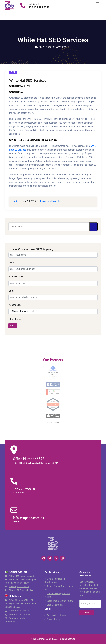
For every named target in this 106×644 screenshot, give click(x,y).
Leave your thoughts (50, 201)
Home (38, 47)
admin (15, 201)
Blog (13, 72)
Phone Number (16, 277)
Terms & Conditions (56, 615)
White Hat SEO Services (28, 80)
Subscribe (87, 613)
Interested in (14, 319)
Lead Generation (55, 605)
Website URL (15, 305)
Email (11, 291)
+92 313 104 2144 (39, 7)
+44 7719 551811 (24, 614)
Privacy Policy (53, 619)
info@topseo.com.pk (19, 587)
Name (11, 262)
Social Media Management (60, 601)
